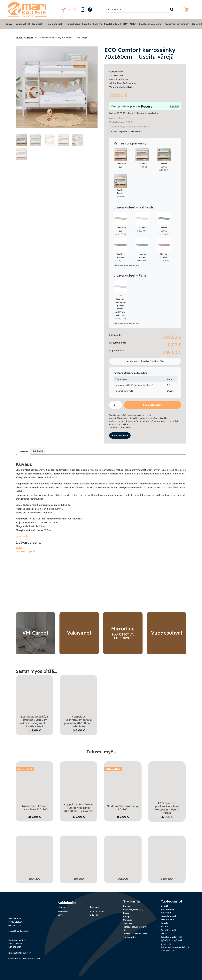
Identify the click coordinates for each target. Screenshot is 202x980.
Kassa (126, 913)
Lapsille (86, 24)
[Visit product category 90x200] (123, 859)
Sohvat (9, 24)
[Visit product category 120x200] (167, 859)
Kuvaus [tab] (24, 451)
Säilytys (97, 24)
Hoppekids (126, 427)
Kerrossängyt (153, 418)
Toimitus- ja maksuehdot (135, 934)
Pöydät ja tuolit (113, 24)
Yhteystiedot (129, 937)
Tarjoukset (128, 923)
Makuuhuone (73, 24)
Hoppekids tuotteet (138, 418)
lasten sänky (174, 421)
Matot (133, 24)
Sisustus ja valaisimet (150, 24)
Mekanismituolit (54, 24)
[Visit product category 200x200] (35, 859)
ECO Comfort (123, 418)
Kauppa (127, 917)
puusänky (113, 424)
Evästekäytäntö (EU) (133, 910)
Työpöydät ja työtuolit (177, 24)
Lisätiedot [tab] (37, 451)
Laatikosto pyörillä (26, 551)
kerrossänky (162, 421)
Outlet (69, 9)
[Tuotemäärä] (116, 405)
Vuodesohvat (23, 24)
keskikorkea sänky (148, 421)
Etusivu (19, 38)
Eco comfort (134, 421)
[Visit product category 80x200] (79, 859)
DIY (125, 24)
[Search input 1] (138, 10)
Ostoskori (128, 920)
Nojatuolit (38, 24)
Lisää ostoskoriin (153, 405)
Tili (125, 930)
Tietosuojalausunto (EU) (135, 927)
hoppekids (123, 424)
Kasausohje (22, 536)
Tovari (38, 958)
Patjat (19, 547)
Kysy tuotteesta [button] (120, 435)
